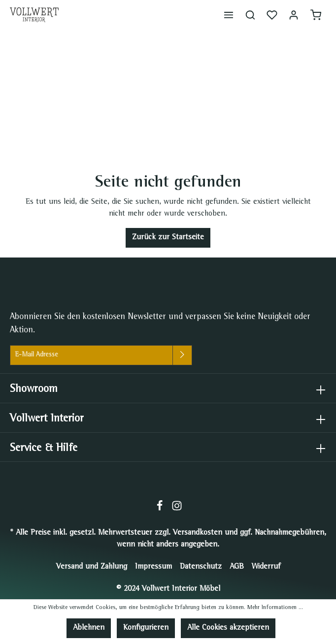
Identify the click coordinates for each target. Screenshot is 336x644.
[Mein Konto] (294, 15)
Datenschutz (201, 567)
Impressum (153, 567)
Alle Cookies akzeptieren (228, 628)
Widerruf (266, 567)
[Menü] (229, 15)
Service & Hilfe (44, 449)
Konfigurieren (146, 628)
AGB (237, 567)
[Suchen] (250, 15)
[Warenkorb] (316, 15)
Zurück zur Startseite (168, 238)
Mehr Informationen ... (275, 608)
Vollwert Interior (47, 419)
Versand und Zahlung (92, 567)
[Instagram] (177, 510)
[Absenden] (182, 355)
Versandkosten (198, 533)
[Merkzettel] (272, 15)
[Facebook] (161, 510)
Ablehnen (89, 628)
